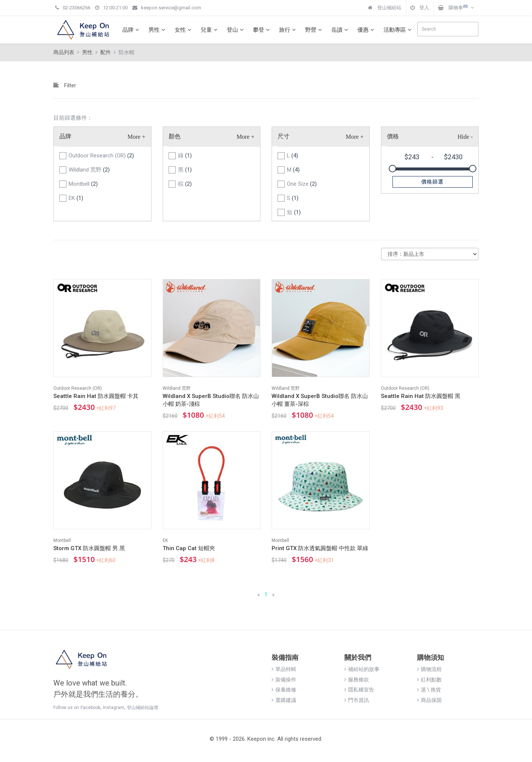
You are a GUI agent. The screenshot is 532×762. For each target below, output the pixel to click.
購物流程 (429, 669)
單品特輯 (284, 669)
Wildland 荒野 (89, 170)
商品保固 (429, 700)
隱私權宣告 (359, 690)
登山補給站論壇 (143, 708)
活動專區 (398, 30)
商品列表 (64, 52)
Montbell (83, 184)
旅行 (288, 30)
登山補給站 (385, 8)
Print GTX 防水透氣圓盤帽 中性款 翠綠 (320, 548)
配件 (106, 52)
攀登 (262, 30)
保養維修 (284, 690)
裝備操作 (284, 680)
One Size (302, 184)
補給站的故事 (362, 669)
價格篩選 (432, 182)
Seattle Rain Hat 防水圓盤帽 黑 (421, 396)
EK (76, 198)
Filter (65, 85)
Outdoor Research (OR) (101, 156)
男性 (158, 30)
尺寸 (284, 136)
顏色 (175, 136)
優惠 (367, 30)
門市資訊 (357, 700)
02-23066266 (73, 8)
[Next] (273, 595)
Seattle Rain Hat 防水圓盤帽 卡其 (96, 396)
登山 (236, 30)
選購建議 (284, 700)
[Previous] (259, 595)
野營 (314, 30)
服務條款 (357, 680)
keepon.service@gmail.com (167, 8)
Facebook (90, 708)
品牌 (132, 30)
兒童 (210, 30)
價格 (393, 136)
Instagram (114, 708)
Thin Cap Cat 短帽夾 (189, 548)
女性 (184, 30)
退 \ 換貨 (429, 690)
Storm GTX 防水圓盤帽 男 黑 (89, 548)
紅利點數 (429, 680)
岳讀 (341, 30)
